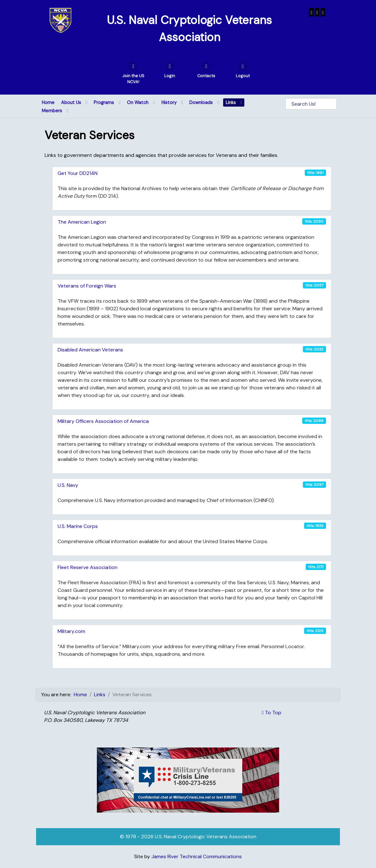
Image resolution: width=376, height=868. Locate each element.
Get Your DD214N (78, 173)
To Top (272, 713)
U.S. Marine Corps (78, 526)
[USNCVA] (311, 12)
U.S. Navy (68, 485)
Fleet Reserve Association (88, 567)
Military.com (71, 631)
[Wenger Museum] (317, 12)
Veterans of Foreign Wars (87, 286)
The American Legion (82, 222)
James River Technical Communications (197, 856)
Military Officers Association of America (103, 421)
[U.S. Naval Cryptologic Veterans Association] (60, 20)
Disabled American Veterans (90, 350)
